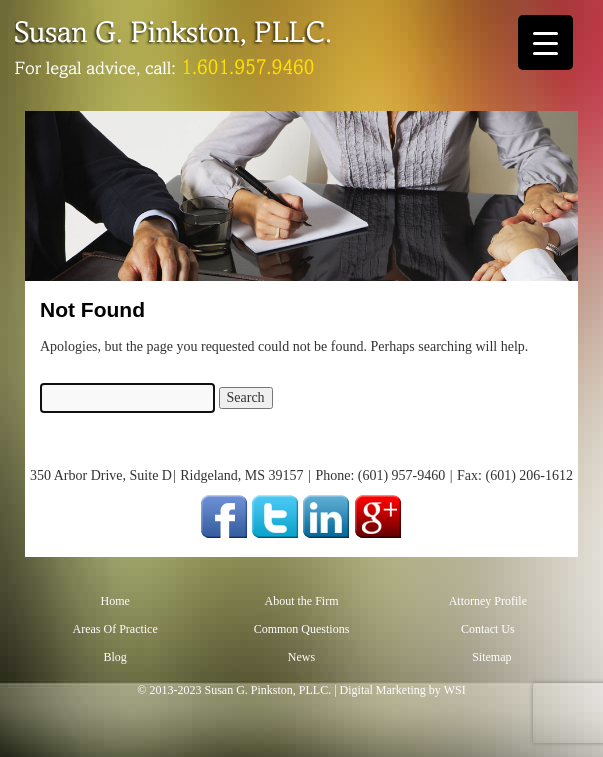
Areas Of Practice (114, 629)
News (301, 657)
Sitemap (491, 657)
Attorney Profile (488, 601)
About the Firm (301, 601)
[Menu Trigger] (545, 42)
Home (114, 601)
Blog (114, 657)
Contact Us (488, 629)
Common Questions (302, 629)
